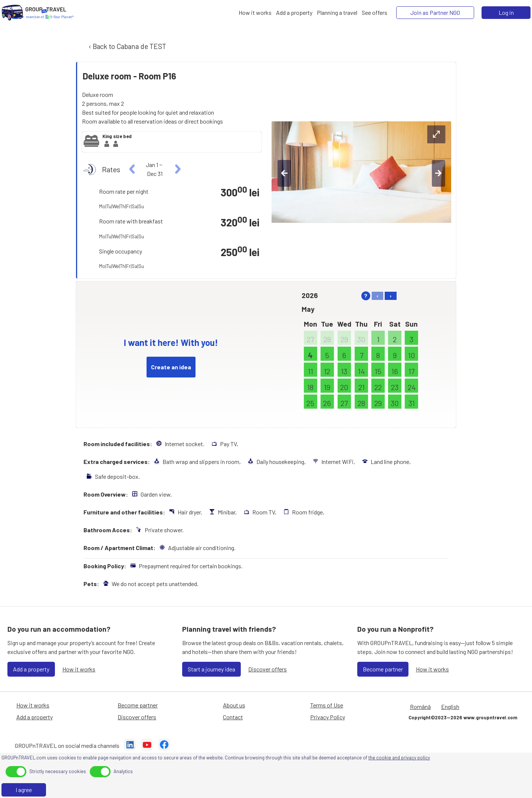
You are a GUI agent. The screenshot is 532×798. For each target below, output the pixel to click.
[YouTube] (147, 746)
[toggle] (16, 772)
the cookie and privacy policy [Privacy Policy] (399, 758)
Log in (506, 12)
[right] (177, 169)
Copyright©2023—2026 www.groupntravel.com (463, 717)
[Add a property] (294, 13)
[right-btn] (439, 173)
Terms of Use (327, 705)
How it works (79, 669)
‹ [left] (377, 296)
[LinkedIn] (130, 746)
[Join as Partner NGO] (435, 13)
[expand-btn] (436, 134)
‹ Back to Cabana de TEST (127, 46)
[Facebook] (164, 746)
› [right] (391, 296)
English (450, 707)
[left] (132, 169)
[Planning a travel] (337, 13)
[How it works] (255, 13)
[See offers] (375, 13)
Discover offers (267, 669)
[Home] (13, 13)
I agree (24, 790)
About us (234, 705)
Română (420, 707)
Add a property (31, 669)
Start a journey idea (211, 669)
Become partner (383, 669)
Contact (233, 717)
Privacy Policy (328, 717)
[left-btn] (284, 173)
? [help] (366, 296)
